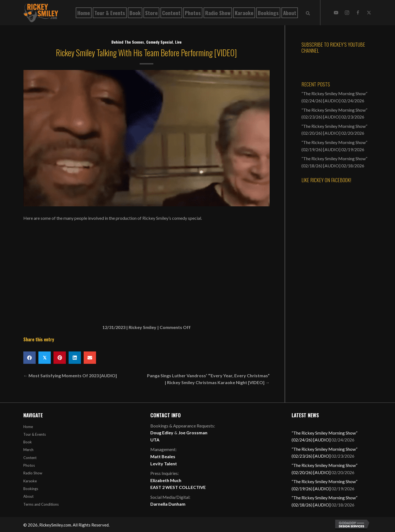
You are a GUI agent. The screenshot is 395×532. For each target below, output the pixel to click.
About (28, 496)
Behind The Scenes (128, 42)
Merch (28, 450)
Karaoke (30, 481)
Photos (29, 465)
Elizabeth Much (166, 480)
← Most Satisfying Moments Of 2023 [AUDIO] (70, 375)
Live (178, 42)
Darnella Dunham (168, 504)
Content (30, 458)
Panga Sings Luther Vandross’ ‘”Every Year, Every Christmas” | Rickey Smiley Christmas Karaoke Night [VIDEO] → (208, 379)
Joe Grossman (193, 433)
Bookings (31, 489)
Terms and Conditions (41, 504)
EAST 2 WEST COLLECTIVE (178, 487)
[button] (336, 13)
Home (28, 427)
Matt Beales (163, 456)
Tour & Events (35, 434)
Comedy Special (160, 42)
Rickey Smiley (143, 327)
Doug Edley (162, 433)
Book (28, 442)
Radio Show (33, 473)
